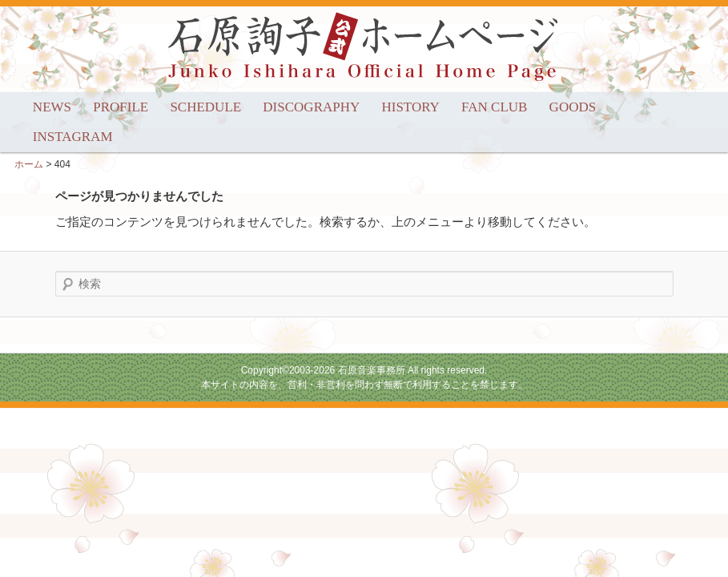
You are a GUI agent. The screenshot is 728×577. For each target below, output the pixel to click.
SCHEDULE (205, 107)
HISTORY (410, 107)
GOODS (573, 107)
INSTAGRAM (73, 137)
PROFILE (121, 107)
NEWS (52, 107)
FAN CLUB (494, 107)
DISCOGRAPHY (311, 107)
